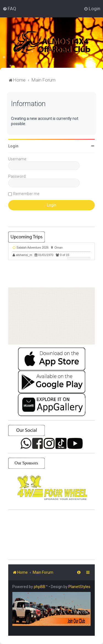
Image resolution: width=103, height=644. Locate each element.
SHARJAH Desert (51, 535)
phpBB (40, 587)
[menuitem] (9, 9)
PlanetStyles (79, 587)
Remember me (26, 194)
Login (13, 146)
